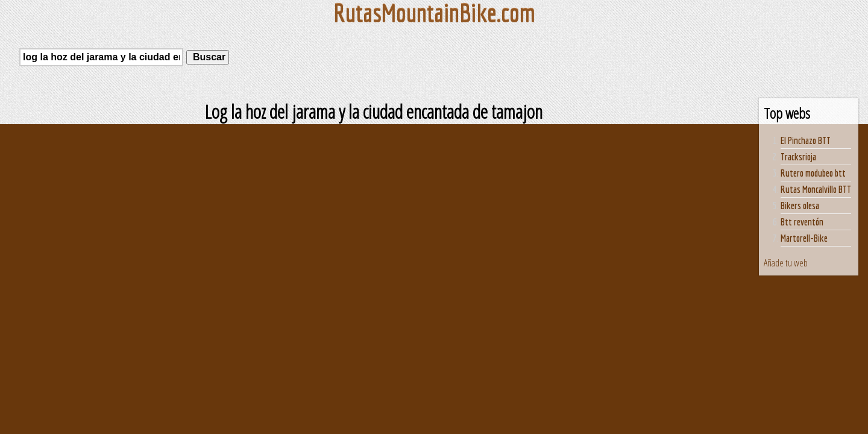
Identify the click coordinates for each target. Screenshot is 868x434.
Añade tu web (786, 263)
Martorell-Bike (804, 238)
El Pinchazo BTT (806, 140)
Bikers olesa (800, 206)
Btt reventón (802, 222)
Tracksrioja (798, 157)
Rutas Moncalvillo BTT (816, 189)
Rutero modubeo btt (813, 173)
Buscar (208, 57)
